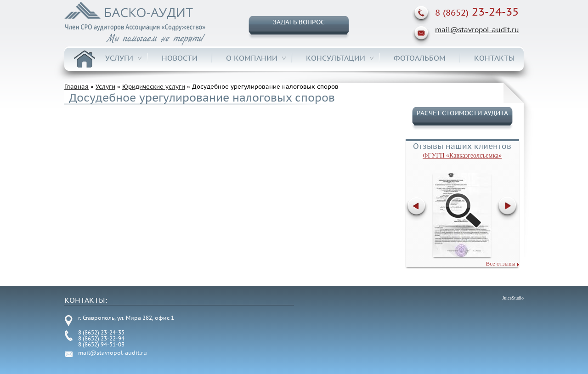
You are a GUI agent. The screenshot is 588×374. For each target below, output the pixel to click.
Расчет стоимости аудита (462, 113)
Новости (180, 58)
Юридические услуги (154, 87)
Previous (418, 209)
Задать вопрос (299, 22)
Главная (85, 59)
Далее (508, 209)
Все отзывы (500, 263)
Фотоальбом (420, 58)
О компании (252, 58)
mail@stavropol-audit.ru (477, 30)
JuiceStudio (513, 298)
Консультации (336, 58)
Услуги (119, 58)
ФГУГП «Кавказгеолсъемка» (462, 156)
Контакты (495, 58)
